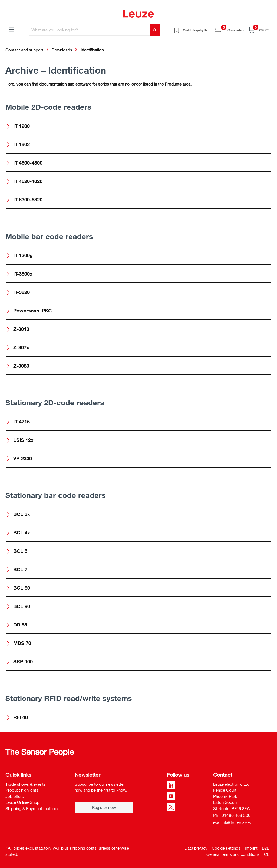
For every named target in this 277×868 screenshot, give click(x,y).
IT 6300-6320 (24, 200)
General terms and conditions (233, 854)
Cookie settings (226, 848)
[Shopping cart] (258, 30)
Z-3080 (18, 366)
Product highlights (22, 790)
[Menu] (12, 29)
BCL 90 (18, 606)
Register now (104, 807)
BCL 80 (18, 588)
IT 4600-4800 (24, 163)
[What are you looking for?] (89, 30)
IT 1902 (18, 144)
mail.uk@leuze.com (232, 823)
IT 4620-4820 (24, 181)
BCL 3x (18, 514)
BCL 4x (18, 533)
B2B (266, 848)
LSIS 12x (20, 440)
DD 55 (17, 625)
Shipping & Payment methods (32, 808)
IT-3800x (19, 274)
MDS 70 (19, 643)
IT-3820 (18, 292)
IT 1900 (18, 126)
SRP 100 (19, 661)
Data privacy (196, 848)
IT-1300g (19, 255)
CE (267, 854)
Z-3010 (18, 329)
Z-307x (18, 347)
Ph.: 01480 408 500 (232, 815)
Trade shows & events (26, 784)
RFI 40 (17, 717)
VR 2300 (19, 458)
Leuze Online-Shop (22, 802)
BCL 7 (17, 569)
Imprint (251, 848)
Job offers (15, 796)
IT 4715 (18, 422)
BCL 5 (17, 551)
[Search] (155, 30)
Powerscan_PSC (29, 311)
